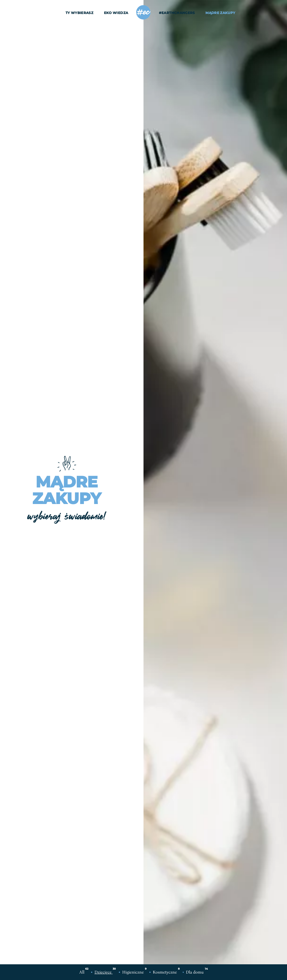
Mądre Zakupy (220, 13)
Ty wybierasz (79, 13)
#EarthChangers (177, 13)
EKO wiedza (116, 13)
